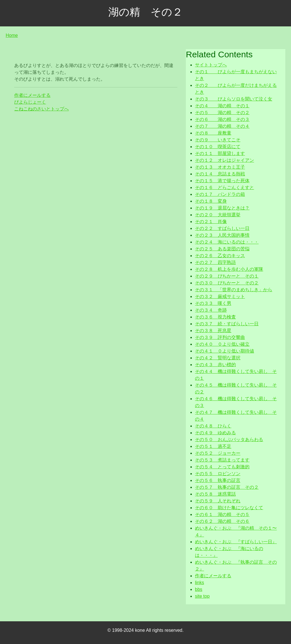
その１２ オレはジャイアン (225, 160)
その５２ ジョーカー (218, 453)
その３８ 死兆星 (213, 331)
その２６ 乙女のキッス (220, 256)
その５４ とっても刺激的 (222, 467)
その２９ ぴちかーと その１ (227, 276)
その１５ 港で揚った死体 (222, 181)
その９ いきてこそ (218, 140)
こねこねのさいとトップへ (41, 109)
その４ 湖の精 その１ (222, 106)
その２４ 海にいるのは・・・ (227, 242)
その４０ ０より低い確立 (222, 344)
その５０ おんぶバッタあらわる (229, 440)
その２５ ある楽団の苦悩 (222, 249)
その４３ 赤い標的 (215, 365)
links (199, 583)
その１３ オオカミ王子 (220, 167)
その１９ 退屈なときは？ (222, 208)
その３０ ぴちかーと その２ (227, 283)
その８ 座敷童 (213, 133)
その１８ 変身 (211, 201)
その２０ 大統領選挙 (218, 215)
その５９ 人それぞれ (218, 501)
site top (202, 596)
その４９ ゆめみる (215, 433)
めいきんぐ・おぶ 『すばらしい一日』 (236, 542)
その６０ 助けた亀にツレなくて (229, 508)
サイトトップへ (211, 65)
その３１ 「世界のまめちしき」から (234, 290)
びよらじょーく (30, 102)
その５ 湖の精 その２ (222, 113)
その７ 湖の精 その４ (222, 126)
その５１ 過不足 (213, 446)
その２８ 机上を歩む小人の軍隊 (229, 269)
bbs (199, 589)
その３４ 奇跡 (211, 310)
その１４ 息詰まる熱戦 (220, 174)
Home (12, 35)
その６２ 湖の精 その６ (222, 521)
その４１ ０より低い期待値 (225, 351)
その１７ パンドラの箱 (220, 194)
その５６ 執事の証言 (218, 480)
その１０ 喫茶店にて (218, 147)
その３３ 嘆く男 (213, 303)
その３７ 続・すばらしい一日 (227, 324)
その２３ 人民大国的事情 (222, 235)
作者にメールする (32, 95)
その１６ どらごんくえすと (225, 187)
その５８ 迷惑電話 (215, 494)
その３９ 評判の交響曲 (220, 337)
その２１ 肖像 (211, 222)
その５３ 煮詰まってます (222, 460)
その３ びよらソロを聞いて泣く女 (234, 99)
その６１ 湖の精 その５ (222, 514)
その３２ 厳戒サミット (220, 296)
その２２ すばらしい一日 (222, 228)
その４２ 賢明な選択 (218, 358)
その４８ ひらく (213, 426)
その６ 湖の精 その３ (222, 119)
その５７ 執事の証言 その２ (227, 487)
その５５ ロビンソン (218, 474)
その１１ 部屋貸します (220, 153)
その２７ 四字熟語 (215, 262)
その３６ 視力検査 (215, 317)
